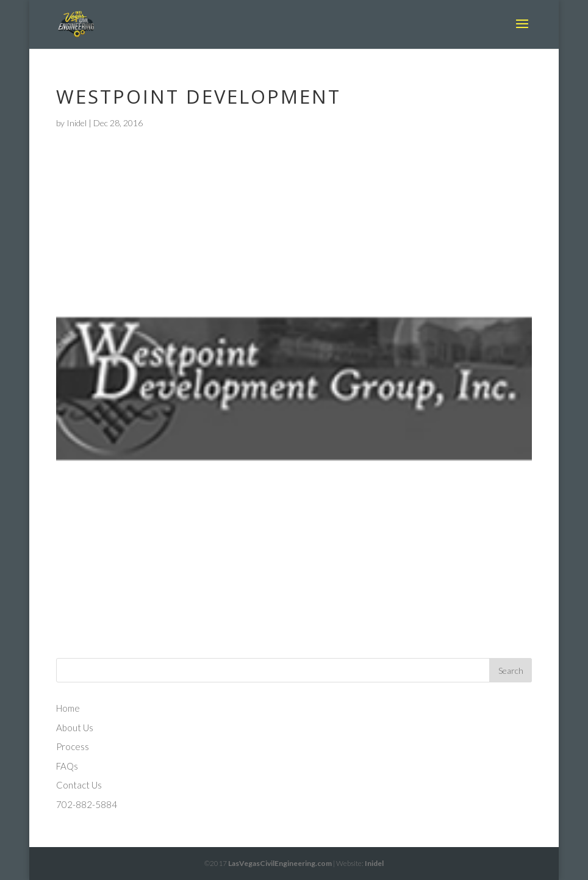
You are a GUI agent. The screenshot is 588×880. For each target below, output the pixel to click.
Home (68, 708)
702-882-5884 (87, 804)
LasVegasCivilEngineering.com (280, 863)
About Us (75, 728)
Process (73, 746)
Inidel (77, 123)
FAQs (67, 766)
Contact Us (79, 785)
